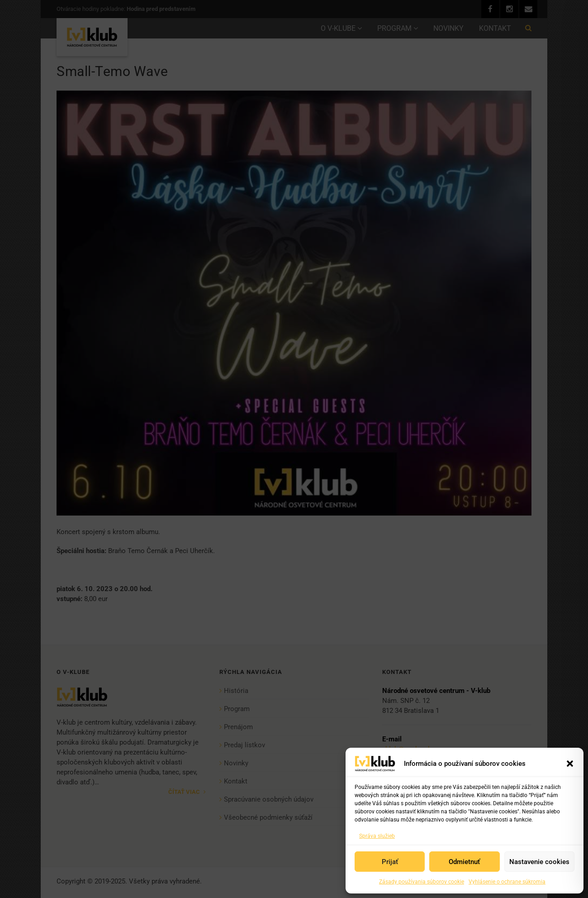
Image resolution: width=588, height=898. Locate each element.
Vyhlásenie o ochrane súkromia (507, 882)
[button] (570, 764)
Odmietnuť (464, 862)
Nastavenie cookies (539, 862)
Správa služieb (377, 836)
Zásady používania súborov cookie (422, 882)
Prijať (390, 862)
